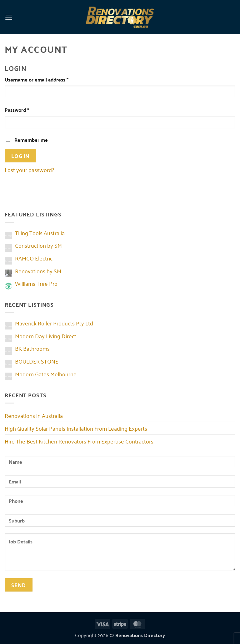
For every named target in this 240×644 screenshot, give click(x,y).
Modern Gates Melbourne (46, 374)
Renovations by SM (38, 271)
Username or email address (47, 79)
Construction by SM (38, 245)
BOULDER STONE (37, 361)
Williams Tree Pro (36, 283)
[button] (9, 17)
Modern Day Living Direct (46, 336)
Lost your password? (29, 170)
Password (27, 110)
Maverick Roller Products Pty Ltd (54, 323)
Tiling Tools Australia (40, 233)
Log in (20, 156)
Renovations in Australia (34, 415)
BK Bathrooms (32, 348)
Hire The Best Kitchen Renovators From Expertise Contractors (79, 441)
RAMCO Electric (34, 258)
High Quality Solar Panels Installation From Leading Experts (76, 428)
